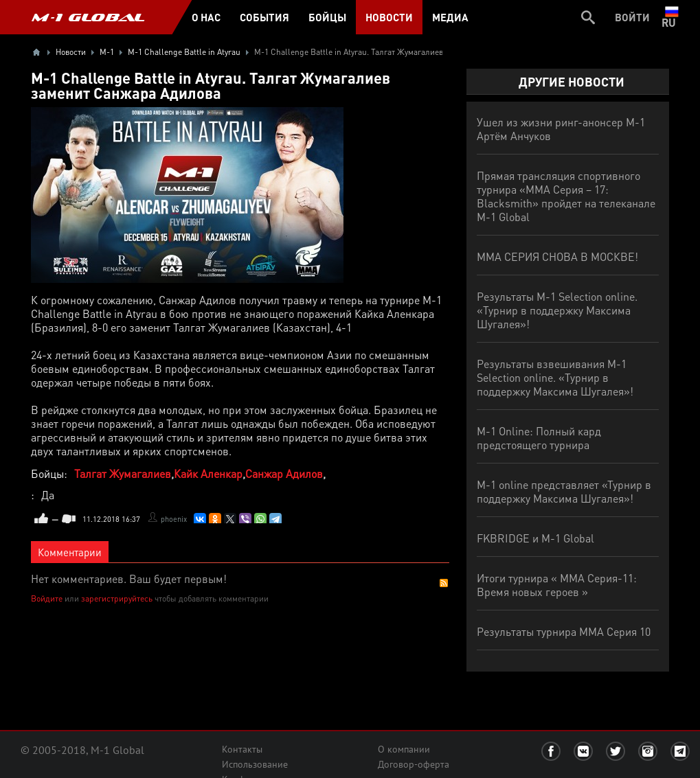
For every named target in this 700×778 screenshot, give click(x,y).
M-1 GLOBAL (88, 17)
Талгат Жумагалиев (123, 473)
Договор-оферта (414, 764)
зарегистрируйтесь (117, 598)
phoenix (174, 519)
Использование (255, 764)
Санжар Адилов (284, 473)
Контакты (242, 749)
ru (671, 17)
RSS (444, 583)
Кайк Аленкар (208, 473)
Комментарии (70, 552)
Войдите (47, 598)
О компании (404, 749)
